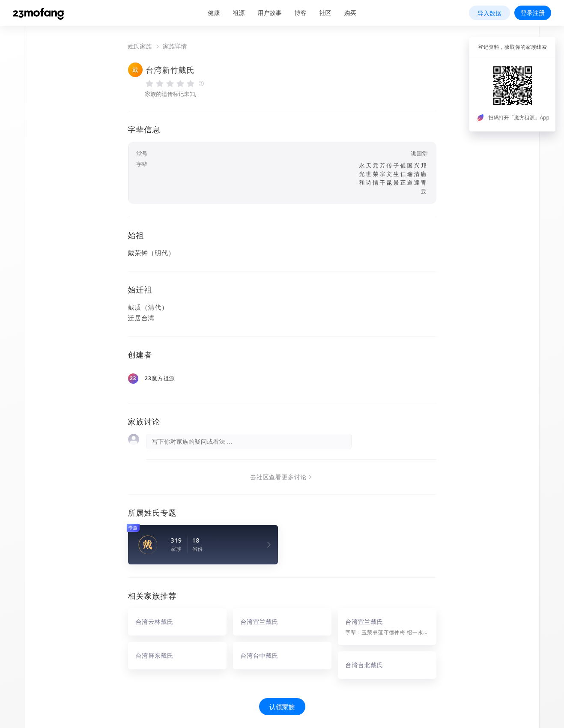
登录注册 (533, 13)
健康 (214, 13)
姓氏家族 (140, 46)
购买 (350, 13)
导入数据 (489, 13)
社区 (325, 13)
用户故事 (270, 13)
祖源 (239, 13)
